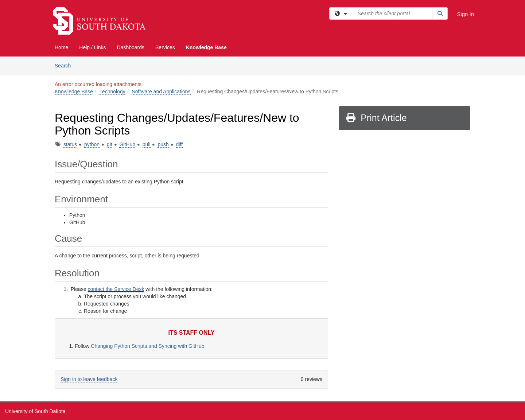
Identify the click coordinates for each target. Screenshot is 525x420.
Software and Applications (161, 92)
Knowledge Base (206, 47)
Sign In (465, 14)
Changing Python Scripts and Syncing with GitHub (147, 346)
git (110, 144)
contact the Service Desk (116, 289)
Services (165, 47)
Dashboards (131, 47)
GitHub (127, 144)
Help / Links (92, 47)
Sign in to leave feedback (89, 379)
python (92, 144)
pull (147, 144)
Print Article (376, 118)
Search (65, 65)
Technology (112, 92)
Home (61, 47)
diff (179, 144)
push (163, 144)
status (70, 144)
